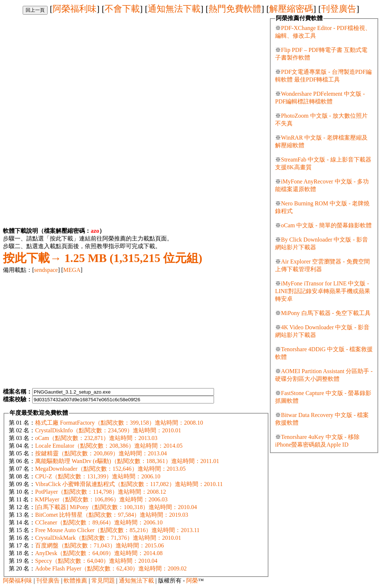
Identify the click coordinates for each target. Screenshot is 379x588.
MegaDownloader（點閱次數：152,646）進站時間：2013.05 (110, 469)
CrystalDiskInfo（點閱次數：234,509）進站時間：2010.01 (108, 430)
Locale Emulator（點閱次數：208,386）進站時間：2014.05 (109, 446)
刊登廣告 (339, 9)
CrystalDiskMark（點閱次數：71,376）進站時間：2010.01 (108, 538)
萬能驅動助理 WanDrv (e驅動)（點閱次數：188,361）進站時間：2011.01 (127, 461)
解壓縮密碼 (291, 9)
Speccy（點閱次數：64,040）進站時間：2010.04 (96, 561)
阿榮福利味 (75, 9)
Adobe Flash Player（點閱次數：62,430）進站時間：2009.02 (111, 568)
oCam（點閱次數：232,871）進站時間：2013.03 (96, 438)
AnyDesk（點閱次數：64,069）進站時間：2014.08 (99, 553)
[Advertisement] (64, 66)
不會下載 (122, 9)
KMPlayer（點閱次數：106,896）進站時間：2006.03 (101, 499)
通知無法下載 (174, 9)
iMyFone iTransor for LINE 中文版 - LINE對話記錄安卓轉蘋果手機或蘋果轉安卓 (323, 291)
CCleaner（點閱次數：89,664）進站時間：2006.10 (99, 522)
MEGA (72, 270)
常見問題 (103, 581)
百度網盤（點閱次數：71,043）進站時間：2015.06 (100, 545)
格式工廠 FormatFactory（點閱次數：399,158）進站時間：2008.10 (119, 423)
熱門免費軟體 (235, 9)
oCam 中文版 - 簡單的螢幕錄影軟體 (326, 225)
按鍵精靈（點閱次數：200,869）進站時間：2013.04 (101, 453)
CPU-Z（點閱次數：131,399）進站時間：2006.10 (98, 476)
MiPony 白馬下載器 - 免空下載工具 (326, 313)
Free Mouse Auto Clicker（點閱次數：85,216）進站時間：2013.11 (117, 530)
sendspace (46, 270)
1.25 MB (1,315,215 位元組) (103, 258)
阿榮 (192, 581)
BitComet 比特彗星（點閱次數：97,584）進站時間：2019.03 (112, 515)
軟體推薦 (75, 581)
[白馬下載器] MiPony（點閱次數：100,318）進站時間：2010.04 (116, 507)
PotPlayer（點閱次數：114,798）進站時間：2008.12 (101, 492)
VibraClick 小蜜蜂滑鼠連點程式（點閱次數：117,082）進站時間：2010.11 (129, 484)
